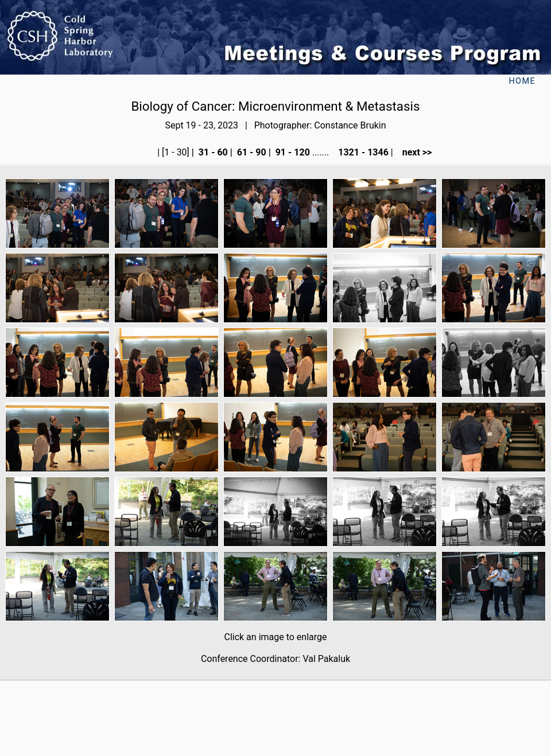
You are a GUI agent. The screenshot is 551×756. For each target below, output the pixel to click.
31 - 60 (212, 152)
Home (522, 81)
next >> (414, 152)
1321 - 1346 (362, 152)
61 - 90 (251, 152)
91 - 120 (292, 152)
